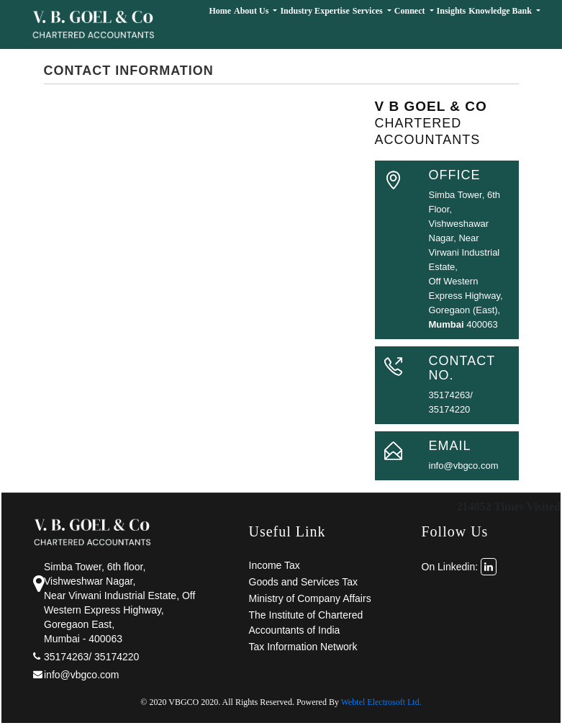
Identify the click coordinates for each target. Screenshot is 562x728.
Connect (411, 11)
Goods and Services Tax (304, 582)
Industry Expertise (314, 11)
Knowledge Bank (501, 11)
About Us (252, 11)
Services (369, 11)
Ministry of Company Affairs (310, 598)
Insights (452, 11)
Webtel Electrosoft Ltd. (381, 702)
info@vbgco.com (464, 466)
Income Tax (275, 565)
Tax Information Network (303, 647)
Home (220, 11)
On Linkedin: (459, 567)
